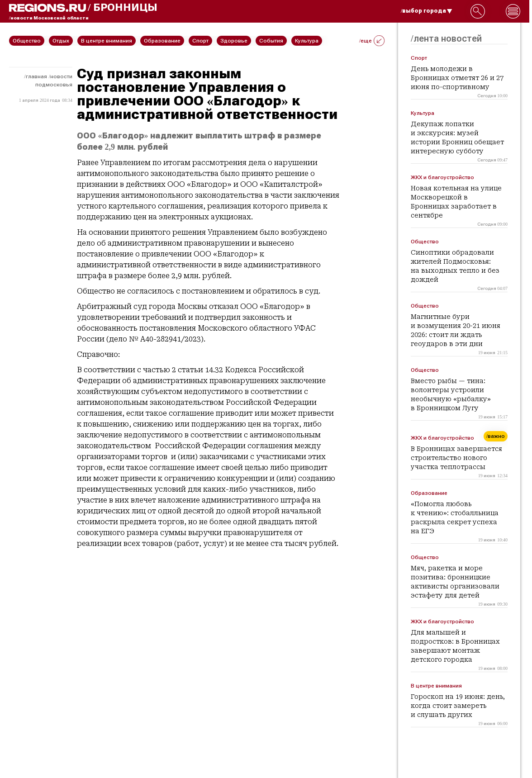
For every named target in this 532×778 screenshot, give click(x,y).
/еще (372, 41)
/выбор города (427, 11)
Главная (36, 76)
